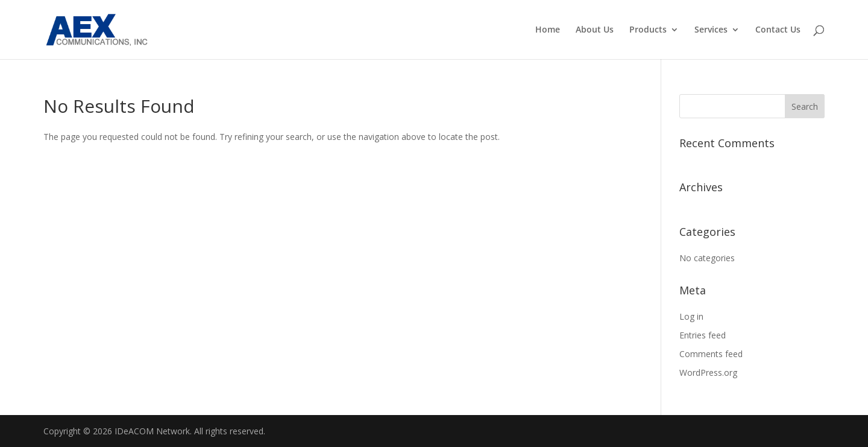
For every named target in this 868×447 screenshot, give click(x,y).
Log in (691, 316)
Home (548, 30)
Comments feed (711, 354)
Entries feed (703, 335)
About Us (595, 30)
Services (711, 30)
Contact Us (778, 30)
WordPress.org (708, 372)
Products (648, 30)
